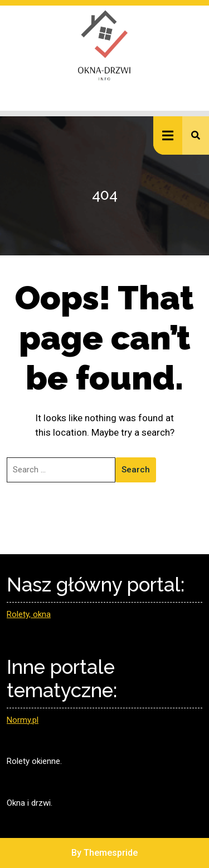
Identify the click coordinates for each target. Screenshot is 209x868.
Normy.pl (23, 720)
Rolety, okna (29, 614)
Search (136, 470)
